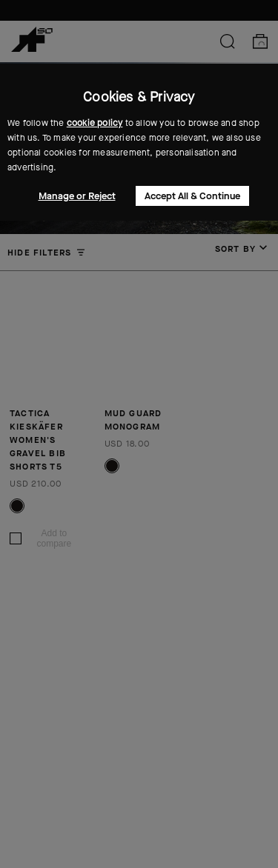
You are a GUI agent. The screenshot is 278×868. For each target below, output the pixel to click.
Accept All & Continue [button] (192, 196)
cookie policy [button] (95, 123)
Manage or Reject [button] (77, 196)
